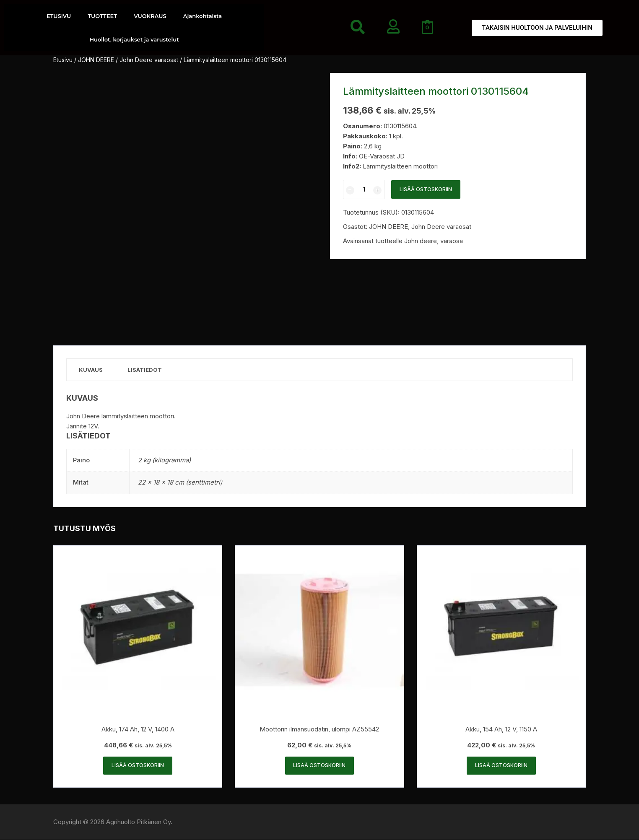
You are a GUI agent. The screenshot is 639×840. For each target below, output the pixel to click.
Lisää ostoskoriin (426, 189)
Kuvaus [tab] (91, 370)
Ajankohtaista (203, 16)
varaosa (452, 241)
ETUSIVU (59, 16)
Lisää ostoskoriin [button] (138, 766)
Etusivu (63, 60)
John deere (421, 241)
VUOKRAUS (150, 16)
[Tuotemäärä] (364, 189)
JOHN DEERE (96, 60)
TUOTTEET (102, 16)
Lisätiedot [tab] (146, 370)
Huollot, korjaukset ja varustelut (134, 39)
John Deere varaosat (149, 60)
